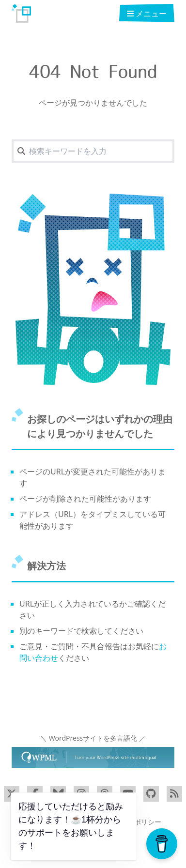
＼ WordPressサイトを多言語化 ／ (93, 738)
